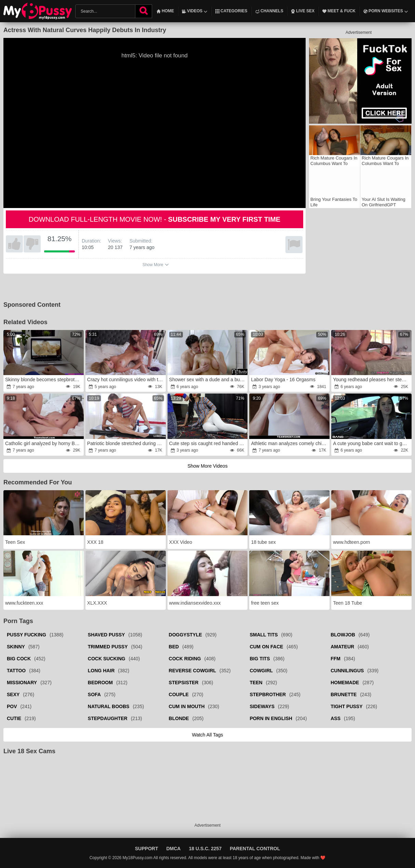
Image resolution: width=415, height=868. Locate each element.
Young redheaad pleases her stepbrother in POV (372, 380)
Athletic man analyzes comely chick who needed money (290, 443)
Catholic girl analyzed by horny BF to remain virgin (44, 443)
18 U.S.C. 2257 (205, 849)
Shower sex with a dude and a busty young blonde (208, 380)
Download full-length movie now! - (155, 219)
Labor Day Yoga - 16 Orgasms (283, 380)
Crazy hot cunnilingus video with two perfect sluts (126, 380)
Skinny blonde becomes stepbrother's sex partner (44, 380)
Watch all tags (207, 735)
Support (147, 849)
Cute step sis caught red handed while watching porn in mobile (208, 443)
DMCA (173, 849)
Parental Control (255, 849)
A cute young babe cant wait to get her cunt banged (372, 443)
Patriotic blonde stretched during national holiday (126, 443)
